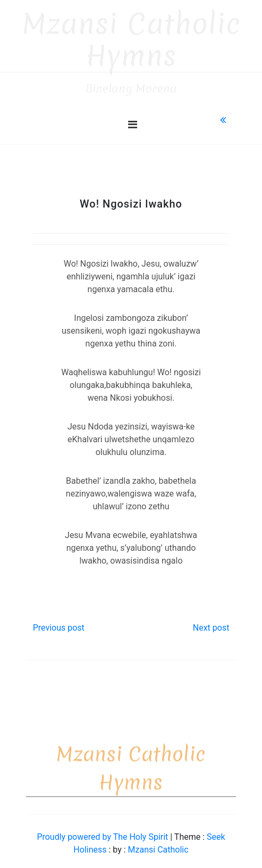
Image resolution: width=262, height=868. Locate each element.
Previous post (59, 623)
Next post (211, 623)
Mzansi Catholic (158, 845)
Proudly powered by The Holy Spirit (103, 832)
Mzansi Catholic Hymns (131, 35)
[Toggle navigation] (133, 120)
